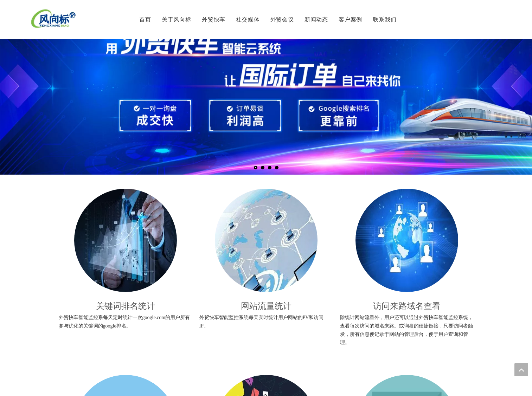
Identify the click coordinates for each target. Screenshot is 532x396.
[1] (126, 240)
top (521, 370)
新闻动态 (316, 19)
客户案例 (350, 19)
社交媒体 (248, 19)
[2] (266, 240)
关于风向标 (177, 19)
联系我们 (384, 19)
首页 (145, 19)
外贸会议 (282, 19)
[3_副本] (407, 240)
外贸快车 (214, 19)
